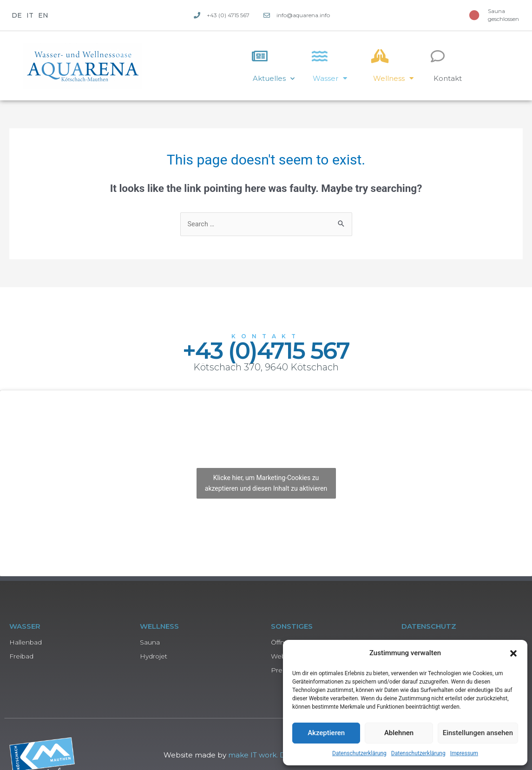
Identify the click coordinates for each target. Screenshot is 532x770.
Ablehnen (399, 733)
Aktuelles (274, 79)
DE (17, 15)
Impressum (464, 753)
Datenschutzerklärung (359, 753)
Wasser (330, 78)
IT (30, 15)
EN (43, 15)
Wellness (393, 78)
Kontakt (448, 78)
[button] (513, 653)
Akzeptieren (326, 733)
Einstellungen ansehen (478, 733)
